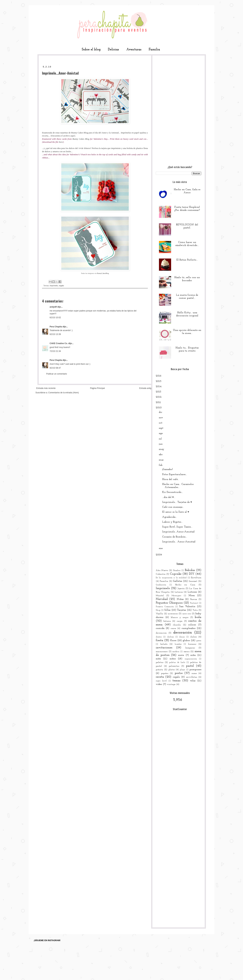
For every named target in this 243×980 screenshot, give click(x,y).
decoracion (161, 633)
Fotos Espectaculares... (175, 475)
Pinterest (194, 603)
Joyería (181, 588)
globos (186, 641)
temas (176, 681)
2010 (159, 408)
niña (193, 655)
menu (187, 652)
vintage (171, 684)
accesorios (173, 614)
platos (172, 670)
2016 (159, 376)
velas (193, 681)
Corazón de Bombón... (175, 537)
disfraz (171, 637)
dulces (194, 637)
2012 (159, 397)
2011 (158, 402)
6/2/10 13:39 (55, 334)
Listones (192, 592)
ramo (194, 673)
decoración (183, 633)
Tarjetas (181, 610)
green (199, 641)
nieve (181, 655)
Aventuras (134, 50)
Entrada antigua (146, 388)
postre (179, 673)
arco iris (187, 614)
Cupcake (176, 574)
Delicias (113, 50)
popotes (165, 673)
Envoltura (196, 578)
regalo (61, 286)
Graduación (161, 585)
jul (160, 439)
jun (161, 444)
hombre (178, 644)
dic (160, 412)
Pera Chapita (56, 327)
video (159, 684)
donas (182, 637)
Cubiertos (161, 574)
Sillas (167, 610)
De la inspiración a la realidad (171, 578)
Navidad (162, 599)
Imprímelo (54, 286)
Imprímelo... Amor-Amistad (179, 542)
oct (161, 423)
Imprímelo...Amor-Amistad (178, 532)
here (61, 142)
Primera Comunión (165, 607)
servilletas (192, 677)
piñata (159, 670)
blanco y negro (180, 617)
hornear (192, 644)
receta (160, 677)
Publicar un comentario (57, 374)
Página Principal (97, 388)
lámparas (190, 648)
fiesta (159, 640)
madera (176, 652)
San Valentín (187, 607)
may (161, 449)
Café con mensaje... (173, 507)
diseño (159, 637)
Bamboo (177, 570)
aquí (72, 136)
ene (161, 548)
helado (164, 644)
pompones (195, 670)
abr (161, 455)
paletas (160, 662)
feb (161, 465)
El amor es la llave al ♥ (176, 512)
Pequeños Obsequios (169, 603)
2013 (158, 392)
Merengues (176, 596)
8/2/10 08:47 (55, 368)
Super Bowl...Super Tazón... (177, 527)
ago (161, 433)
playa (182, 670)
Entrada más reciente (46, 388)
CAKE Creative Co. (59, 343)
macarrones (162, 652)
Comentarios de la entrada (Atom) (64, 393)
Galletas (178, 581)
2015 (159, 381)
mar (161, 460)
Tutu (195, 610)
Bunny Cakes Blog (80, 133)
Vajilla (159, 614)
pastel (190, 666)
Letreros (179, 592)
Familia (154, 50)
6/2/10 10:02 (55, 318)
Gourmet (193, 581)
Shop (158, 610)
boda (198, 617)
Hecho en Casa (185, 585)
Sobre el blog (91, 50)
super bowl (161, 681)
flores (173, 641)
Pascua (194, 599)
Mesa (192, 596)
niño (158, 659)
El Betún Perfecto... (187, 260)
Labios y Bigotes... (172, 522)
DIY (192, 574)
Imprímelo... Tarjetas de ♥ (177, 502)
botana (167, 621)
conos (173, 628)
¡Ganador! (167, 469)
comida (160, 628)
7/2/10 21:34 (55, 351)
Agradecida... (170, 517)
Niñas (180, 599)
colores (192, 625)
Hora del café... (171, 479)
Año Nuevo (162, 570)
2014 (159, 387)
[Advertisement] (179, 110)
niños (173, 659)
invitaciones (164, 648)
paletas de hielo (177, 662)
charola (177, 625)
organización (191, 659)
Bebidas (190, 570)
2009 (159, 555)
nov (161, 418)
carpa (180, 621)
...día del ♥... (169, 497)
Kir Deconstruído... (173, 492)
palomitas (174, 666)
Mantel (160, 596)
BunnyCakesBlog (103, 273)
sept (161, 428)
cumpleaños (188, 628)
